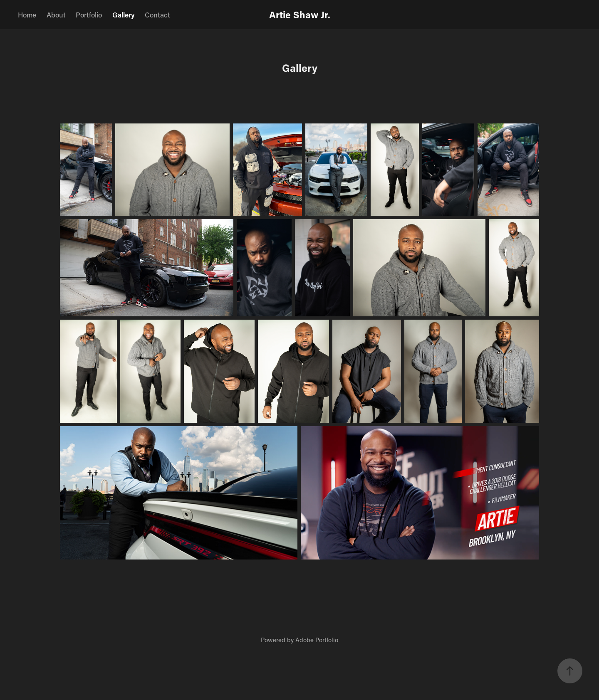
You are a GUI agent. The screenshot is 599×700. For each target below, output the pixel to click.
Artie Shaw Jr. (300, 15)
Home (27, 15)
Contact (157, 15)
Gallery (124, 15)
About (56, 15)
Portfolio (89, 15)
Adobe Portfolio (317, 640)
